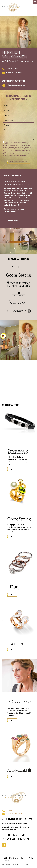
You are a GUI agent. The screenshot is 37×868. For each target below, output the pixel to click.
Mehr (12, 469)
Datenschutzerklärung (20, 156)
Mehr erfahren (12, 221)
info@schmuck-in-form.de (14, 72)
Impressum (6, 864)
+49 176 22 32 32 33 (12, 69)
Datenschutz (17, 864)
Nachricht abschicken (19, 162)
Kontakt (26, 864)
